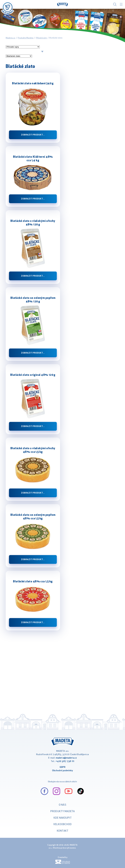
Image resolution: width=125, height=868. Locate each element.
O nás (62, 805)
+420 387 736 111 (65, 761)
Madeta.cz (10, 38)
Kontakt (63, 831)
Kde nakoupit (63, 818)
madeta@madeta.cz (66, 758)
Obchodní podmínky (62, 771)
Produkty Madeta (26, 38)
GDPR (63, 767)
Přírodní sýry (41, 38)
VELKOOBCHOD (62, 824)
